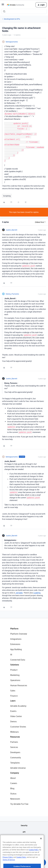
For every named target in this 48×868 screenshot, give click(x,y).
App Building (16, 649)
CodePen (37, 593)
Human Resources (19, 685)
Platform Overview (19, 634)
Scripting (7, 196)
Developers (15, 752)
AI (11, 655)
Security (24, 825)
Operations (15, 680)
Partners (14, 742)
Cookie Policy (34, 858)
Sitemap (24, 838)
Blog (12, 788)
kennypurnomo (12, 42)
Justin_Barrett (12, 230)
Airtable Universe (18, 768)
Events (13, 711)
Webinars (14, 732)
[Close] (41, 847)
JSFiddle (19, 593)
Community (16, 758)
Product (14, 670)
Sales (13, 691)
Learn (13, 701)
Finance (14, 696)
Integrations (16, 639)
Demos (13, 721)
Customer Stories (18, 727)
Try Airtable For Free (19, 804)
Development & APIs (12, 19)
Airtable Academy (18, 706)
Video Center (16, 716)
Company (15, 773)
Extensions (15, 644)
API (24, 832)
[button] (3, 5)
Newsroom (15, 799)
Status (13, 794)
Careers (14, 783)
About (13, 778)
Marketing (15, 675)
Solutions (15, 665)
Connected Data (18, 660)
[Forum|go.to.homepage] (15, 5)
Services (14, 747)
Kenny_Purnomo (12, 294)
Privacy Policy (8, 866)
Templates (15, 763)
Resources (15, 737)
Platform (14, 629)
